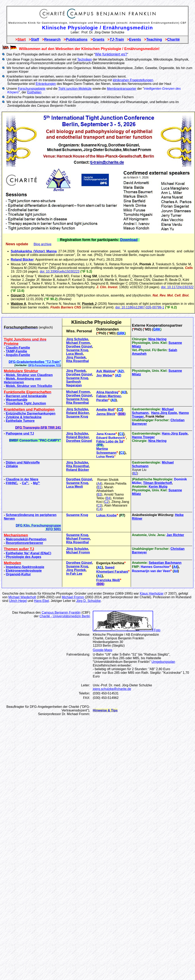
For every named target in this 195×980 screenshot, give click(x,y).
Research (52, 39)
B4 (108, 498)
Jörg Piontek (76, 357)
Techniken (85, 59)
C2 (120, 410)
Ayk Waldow (106, 371)
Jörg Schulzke (77, 339)
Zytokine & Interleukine (24, 417)
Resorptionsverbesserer (25, 543)
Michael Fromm (78, 343)
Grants (99, 39)
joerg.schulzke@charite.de (112, 689)
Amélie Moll (105, 410)
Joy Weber (104, 375)
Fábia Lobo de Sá (110, 441)
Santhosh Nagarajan (74, 383)
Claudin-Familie (18, 348)
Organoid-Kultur (18, 574)
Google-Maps (103, 650)
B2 (135, 473)
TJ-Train (117, 39)
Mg (37, 483)
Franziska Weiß (108, 580)
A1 (100, 567)
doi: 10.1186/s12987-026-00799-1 (140, 307)
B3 (99, 494)
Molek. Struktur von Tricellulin (29, 386)
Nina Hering (157, 339)
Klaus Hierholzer (152, 593)
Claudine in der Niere (22, 479)
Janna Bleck (106, 414)
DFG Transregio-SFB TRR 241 (38, 428)
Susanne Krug (77, 350)
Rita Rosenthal (77, 361)
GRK (157, 329)
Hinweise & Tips (105, 710)
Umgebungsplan (163, 662)
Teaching (154, 39)
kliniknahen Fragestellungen (133, 80)
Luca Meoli (74, 354)
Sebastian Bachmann (165, 563)
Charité (174, 39)
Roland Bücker (22, 260)
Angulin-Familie (18, 355)
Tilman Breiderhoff (157, 483)
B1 (99, 487)
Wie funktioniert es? (111, 54)
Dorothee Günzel (79, 346)
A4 (99, 484)
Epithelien (34, 92)
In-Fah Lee (74, 574)
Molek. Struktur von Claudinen (29, 375)
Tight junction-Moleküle (75, 89)
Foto (127, 630)
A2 (121, 371)
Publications (77, 39)
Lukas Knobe (106, 515)
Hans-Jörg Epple (164, 413)
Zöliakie (12, 466)
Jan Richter (175, 535)
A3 (124, 392)
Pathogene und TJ (20, 433)
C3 (99, 505)
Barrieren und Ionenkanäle (26, 396)
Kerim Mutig (158, 487)
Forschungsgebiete (32, 89)
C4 (99, 509)
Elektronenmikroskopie (24, 571)
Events (135, 39)
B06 (122, 414)
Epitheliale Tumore (20, 421)
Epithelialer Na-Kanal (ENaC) (29, 553)
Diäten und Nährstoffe (23, 462)
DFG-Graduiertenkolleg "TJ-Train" (35, 362)
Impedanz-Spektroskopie (25, 567)
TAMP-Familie (17, 351)
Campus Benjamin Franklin (61, 613)
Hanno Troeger (143, 437)
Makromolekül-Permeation (26, 539)
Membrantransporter (122, 89)
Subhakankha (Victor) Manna (34, 251)
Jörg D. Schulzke (88, 601)
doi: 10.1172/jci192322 (177, 287)
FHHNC (12, 483)
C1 (121, 434)
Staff (35, 39)
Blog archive (43, 244)
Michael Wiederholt (22, 597)
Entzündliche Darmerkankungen (31, 413)
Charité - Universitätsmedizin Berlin (65, 616)
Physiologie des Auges (24, 557)
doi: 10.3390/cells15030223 (60, 271)
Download (129, 240)
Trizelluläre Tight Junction (26, 403)
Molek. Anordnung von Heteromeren (22, 380)
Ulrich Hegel (18, 601)
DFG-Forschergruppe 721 (44, 365)
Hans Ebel (42, 601)
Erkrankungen (46, 84)
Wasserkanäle (17, 400)
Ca (25, 483)
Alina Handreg (107, 392)
